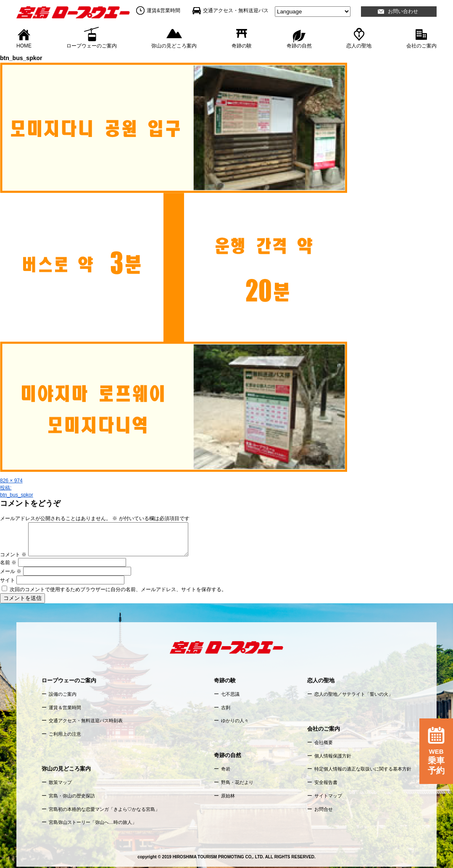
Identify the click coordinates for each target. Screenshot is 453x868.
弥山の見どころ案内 (174, 45)
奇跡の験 (242, 45)
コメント (13, 555)
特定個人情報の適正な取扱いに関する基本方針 (363, 769)
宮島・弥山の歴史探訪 (72, 796)
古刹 (226, 708)
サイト (8, 580)
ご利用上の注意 (65, 734)
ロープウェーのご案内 (92, 45)
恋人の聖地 (359, 45)
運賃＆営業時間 (65, 708)
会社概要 (324, 742)
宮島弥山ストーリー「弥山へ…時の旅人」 (93, 822)
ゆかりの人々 (235, 721)
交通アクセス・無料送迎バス (236, 11)
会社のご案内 (421, 45)
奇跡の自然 (299, 45)
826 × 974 (11, 481)
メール (11, 571)
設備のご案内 (63, 694)
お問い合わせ (403, 11)
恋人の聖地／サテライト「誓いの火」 (354, 694)
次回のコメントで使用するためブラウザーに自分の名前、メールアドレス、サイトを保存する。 (118, 589)
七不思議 (230, 694)
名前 (8, 563)
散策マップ (60, 782)
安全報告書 (326, 782)
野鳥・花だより (237, 782)
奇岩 (226, 769)
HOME (24, 45)
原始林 (228, 796)
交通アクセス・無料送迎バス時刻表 (86, 721)
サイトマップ (328, 796)
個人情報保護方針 (333, 756)
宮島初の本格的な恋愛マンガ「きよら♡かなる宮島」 (104, 809)
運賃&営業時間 (163, 11)
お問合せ (324, 809)
